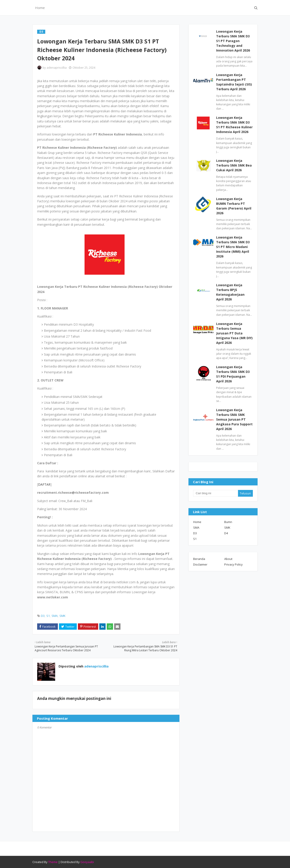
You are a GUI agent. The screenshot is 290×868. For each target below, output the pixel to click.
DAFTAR (44, 484)
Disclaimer (200, 564)
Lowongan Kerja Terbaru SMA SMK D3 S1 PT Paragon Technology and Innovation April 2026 (233, 41)
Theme (53, 862)
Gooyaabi (87, 862)
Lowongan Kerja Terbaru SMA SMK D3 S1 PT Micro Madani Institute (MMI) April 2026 (233, 247)
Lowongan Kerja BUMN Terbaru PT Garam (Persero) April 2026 (234, 206)
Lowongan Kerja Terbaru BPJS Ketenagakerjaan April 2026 (230, 292)
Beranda (199, 559)
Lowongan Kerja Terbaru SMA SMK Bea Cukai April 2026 (234, 165)
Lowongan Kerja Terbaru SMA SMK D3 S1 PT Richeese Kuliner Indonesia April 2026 (234, 125)
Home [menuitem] (40, 8)
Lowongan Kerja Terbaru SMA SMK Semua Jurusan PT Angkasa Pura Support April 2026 (234, 419)
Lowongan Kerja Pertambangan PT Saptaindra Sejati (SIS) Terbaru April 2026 (234, 82)
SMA (55, 616)
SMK (62, 616)
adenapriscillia (57, 68)
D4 (226, 533)
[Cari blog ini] (215, 493)
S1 (48, 616)
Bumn (228, 522)
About (228, 559)
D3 (43, 616)
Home (197, 522)
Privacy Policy (233, 564)
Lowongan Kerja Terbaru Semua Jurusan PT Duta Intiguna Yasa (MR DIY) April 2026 (234, 333)
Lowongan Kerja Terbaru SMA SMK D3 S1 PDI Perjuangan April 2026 (233, 374)
